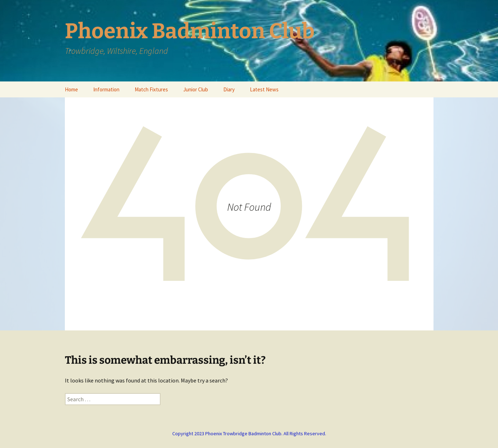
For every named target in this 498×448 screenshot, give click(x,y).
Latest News (264, 89)
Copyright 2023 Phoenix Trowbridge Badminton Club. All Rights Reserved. (249, 433)
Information (106, 89)
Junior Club (196, 89)
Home (71, 89)
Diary (229, 89)
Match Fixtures (151, 89)
